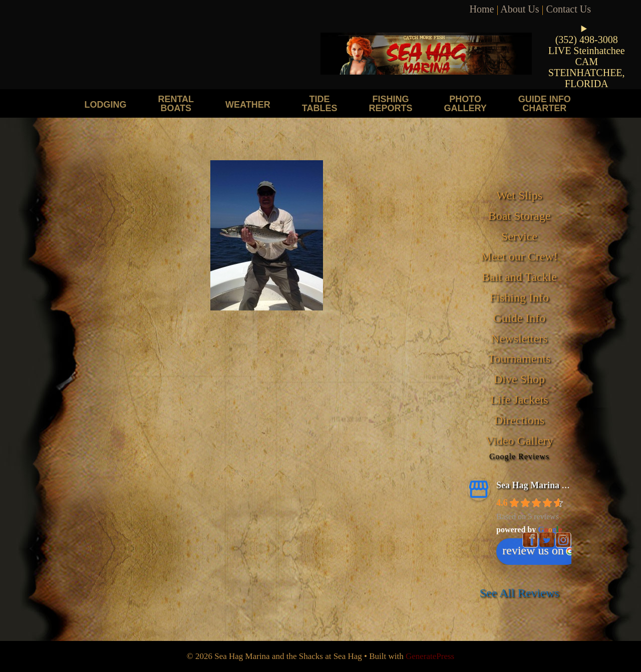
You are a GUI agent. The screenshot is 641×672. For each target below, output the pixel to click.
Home (482, 9)
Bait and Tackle (519, 277)
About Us (520, 9)
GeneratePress (430, 656)
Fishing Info (519, 297)
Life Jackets (519, 400)
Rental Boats (176, 103)
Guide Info (520, 318)
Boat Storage (520, 216)
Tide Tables (320, 103)
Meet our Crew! (519, 256)
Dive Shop (519, 379)
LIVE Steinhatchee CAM (587, 56)
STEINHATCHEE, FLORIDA (587, 78)
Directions (519, 420)
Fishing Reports (390, 103)
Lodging (105, 104)
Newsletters (519, 339)
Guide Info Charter (545, 103)
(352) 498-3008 (587, 40)
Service (519, 236)
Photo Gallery (465, 103)
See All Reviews (520, 593)
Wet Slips (519, 195)
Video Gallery (519, 441)
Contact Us (569, 9)
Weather (248, 104)
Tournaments (520, 359)
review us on (538, 550)
